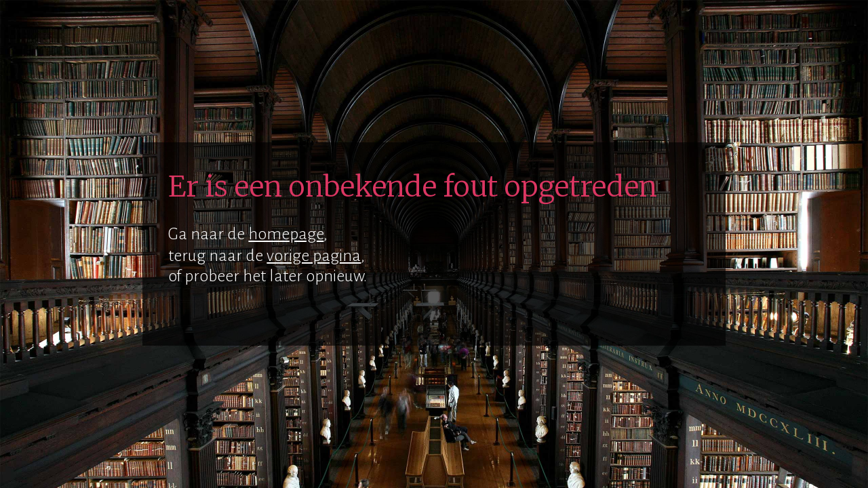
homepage (286, 234)
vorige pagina (314, 256)
